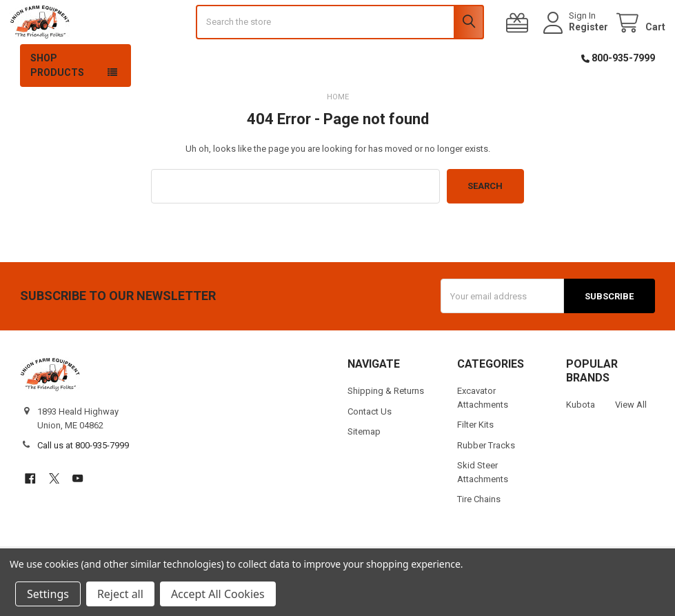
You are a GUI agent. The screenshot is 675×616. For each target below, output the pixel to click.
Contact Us (370, 443)
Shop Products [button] (57, 96)
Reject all (120, 594)
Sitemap (364, 463)
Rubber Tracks (486, 476)
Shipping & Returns (386, 423)
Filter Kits (475, 456)
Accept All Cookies (218, 594)
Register (578, 43)
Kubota (581, 436)
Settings (48, 594)
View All (631, 436)
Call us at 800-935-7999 (83, 477)
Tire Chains (479, 531)
